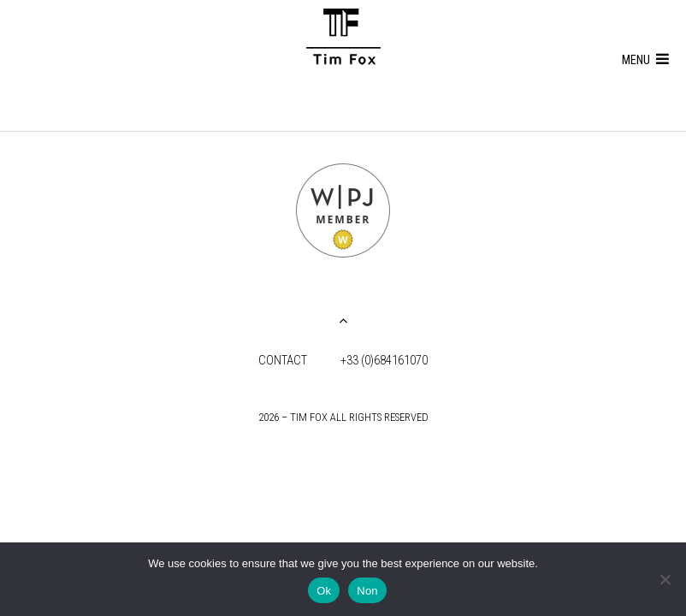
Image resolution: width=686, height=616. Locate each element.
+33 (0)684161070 (384, 361)
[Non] (665, 579)
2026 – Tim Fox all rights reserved (343, 417)
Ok (324, 591)
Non (367, 591)
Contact (283, 361)
